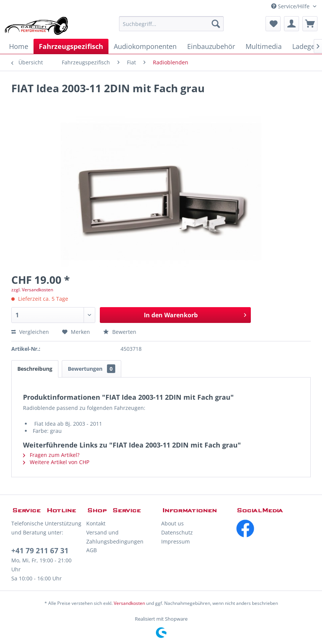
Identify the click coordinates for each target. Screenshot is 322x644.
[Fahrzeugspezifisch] (71, 46)
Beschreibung (35, 369)
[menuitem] (171, 24)
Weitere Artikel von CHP (56, 462)
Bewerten (120, 332)
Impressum (175, 541)
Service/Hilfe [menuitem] (291, 6)
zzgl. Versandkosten (32, 290)
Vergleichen (30, 332)
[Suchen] (216, 24)
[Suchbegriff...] (171, 24)
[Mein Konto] (291, 24)
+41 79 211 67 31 (40, 551)
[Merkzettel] (273, 24)
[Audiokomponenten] (145, 46)
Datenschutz (177, 532)
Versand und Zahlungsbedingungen (115, 537)
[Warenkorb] (310, 24)
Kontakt (96, 523)
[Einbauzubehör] (211, 46)
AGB (92, 550)
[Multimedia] (264, 46)
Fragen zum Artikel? (51, 455)
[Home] (19, 46)
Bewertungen (92, 369)
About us (172, 523)
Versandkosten (129, 603)
